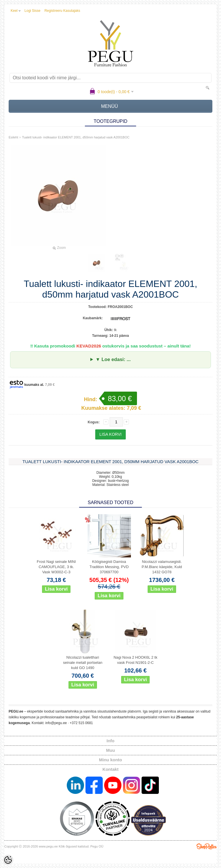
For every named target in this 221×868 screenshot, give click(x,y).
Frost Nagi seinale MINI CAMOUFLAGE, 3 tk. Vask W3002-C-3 (56, 567)
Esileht (13, 137)
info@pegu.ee (56, 723)
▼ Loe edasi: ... (113, 359)
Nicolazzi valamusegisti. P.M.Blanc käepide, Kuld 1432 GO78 (162, 567)
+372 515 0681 (81, 723)
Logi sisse (32, 11)
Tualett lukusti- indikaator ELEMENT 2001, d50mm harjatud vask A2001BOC (76, 137)
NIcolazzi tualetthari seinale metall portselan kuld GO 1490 (83, 663)
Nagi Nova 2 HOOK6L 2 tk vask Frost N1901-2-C (136, 660)
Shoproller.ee (207, 846)
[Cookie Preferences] (8, 860)
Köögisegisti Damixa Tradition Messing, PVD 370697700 (109, 567)
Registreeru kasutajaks (62, 11)
